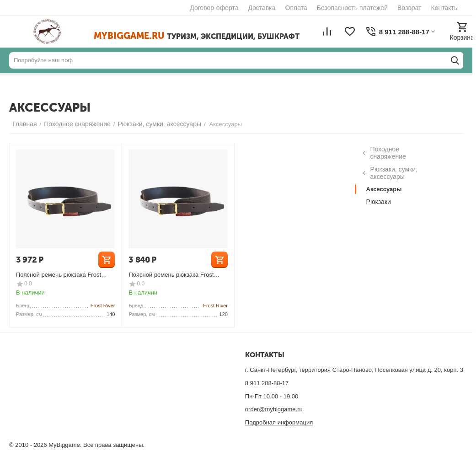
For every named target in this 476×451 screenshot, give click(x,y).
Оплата (296, 8)
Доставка (262, 8)
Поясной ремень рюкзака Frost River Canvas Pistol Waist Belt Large (64, 275)
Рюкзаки (379, 202)
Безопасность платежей (352, 8)
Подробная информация (279, 422)
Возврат (409, 8)
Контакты (445, 8)
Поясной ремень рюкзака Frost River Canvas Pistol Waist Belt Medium (171, 275)
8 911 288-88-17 (267, 383)
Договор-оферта (214, 8)
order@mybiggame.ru (274, 409)
